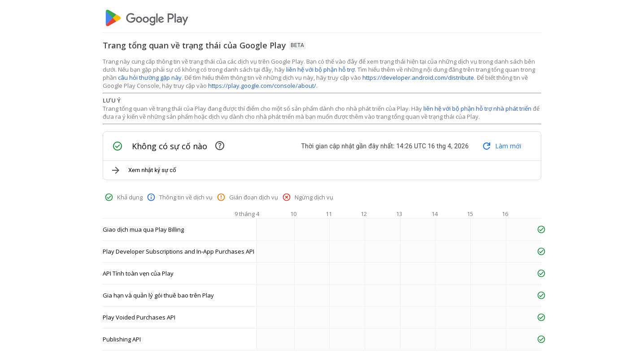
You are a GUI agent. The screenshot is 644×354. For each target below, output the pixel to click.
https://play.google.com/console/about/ (262, 86)
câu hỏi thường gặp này (150, 78)
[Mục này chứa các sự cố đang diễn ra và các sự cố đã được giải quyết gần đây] (220, 146)
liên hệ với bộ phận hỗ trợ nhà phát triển (477, 108)
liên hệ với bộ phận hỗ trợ (320, 69)
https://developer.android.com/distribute (418, 78)
